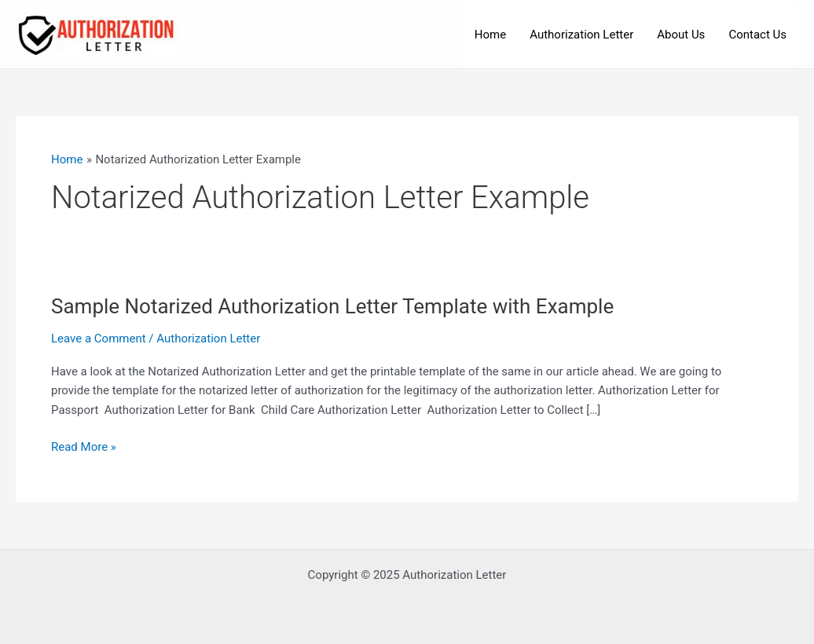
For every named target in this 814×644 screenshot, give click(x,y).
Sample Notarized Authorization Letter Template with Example (332, 306)
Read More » (84, 447)
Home (490, 35)
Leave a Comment (99, 338)
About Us (681, 35)
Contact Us (757, 35)
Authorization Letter (581, 35)
